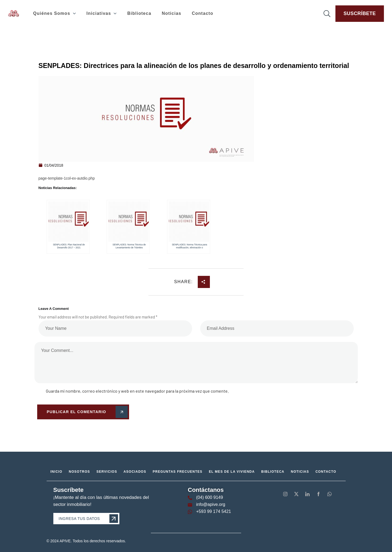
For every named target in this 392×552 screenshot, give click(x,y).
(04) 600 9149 (210, 497)
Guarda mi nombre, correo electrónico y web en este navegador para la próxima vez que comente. (137, 391)
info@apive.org (211, 504)
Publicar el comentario (86, 412)
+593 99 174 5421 (214, 511)
